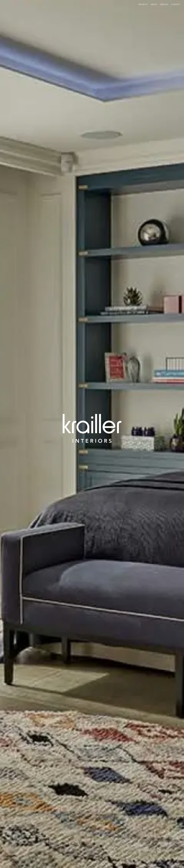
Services (164, 4)
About (154, 4)
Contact (176, 4)
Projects (143, 4)
